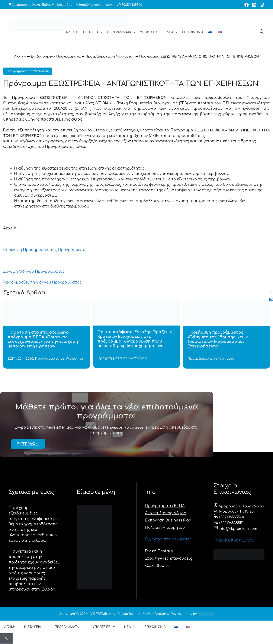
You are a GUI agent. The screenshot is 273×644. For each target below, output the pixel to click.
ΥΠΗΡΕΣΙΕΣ (151, 32)
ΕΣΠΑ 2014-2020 (20, 359)
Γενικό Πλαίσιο (159, 551)
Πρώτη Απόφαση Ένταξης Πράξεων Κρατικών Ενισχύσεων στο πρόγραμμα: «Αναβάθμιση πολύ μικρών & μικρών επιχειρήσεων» (135, 339)
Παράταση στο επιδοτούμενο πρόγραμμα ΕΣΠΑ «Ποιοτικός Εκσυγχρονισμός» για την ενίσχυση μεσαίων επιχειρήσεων (43, 339)
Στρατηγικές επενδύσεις (169, 558)
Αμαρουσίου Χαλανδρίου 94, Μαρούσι (42, 5)
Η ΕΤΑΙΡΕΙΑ (92, 32)
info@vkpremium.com (96, 5)
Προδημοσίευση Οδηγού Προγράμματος (42, 282)
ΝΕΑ (172, 32)
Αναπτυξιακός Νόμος (166, 513)
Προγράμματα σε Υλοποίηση (110, 57)
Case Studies (158, 566)
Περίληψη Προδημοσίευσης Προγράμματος (45, 250)
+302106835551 (229, 523)
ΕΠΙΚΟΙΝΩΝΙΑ (193, 32)
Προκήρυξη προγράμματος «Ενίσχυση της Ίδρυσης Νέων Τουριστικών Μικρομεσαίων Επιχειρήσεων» (217, 339)
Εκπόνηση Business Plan (168, 520)
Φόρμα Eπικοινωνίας (234, 540)
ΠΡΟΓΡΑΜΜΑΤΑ (121, 32)
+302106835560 (131, 5)
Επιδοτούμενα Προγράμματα (56, 57)
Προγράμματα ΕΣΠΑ (165, 506)
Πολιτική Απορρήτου (165, 528)
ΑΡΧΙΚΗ (71, 32)
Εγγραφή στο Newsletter (168, 539)
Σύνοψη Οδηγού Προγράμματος (34, 272)
